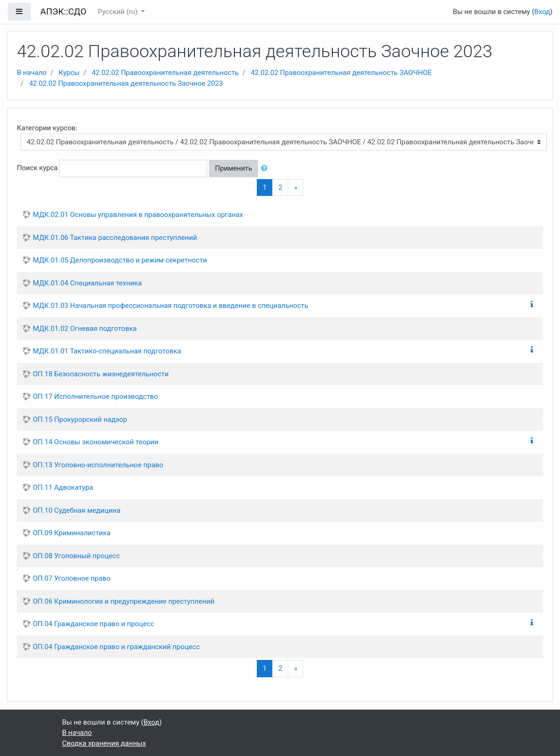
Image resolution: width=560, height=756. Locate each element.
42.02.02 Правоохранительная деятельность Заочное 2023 (126, 83)
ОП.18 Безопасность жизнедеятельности (101, 374)
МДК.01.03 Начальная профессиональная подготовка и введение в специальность (171, 306)
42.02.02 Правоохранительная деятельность (165, 73)
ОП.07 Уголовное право (72, 578)
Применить (234, 168)
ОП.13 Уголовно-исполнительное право (98, 465)
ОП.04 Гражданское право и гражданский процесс (116, 647)
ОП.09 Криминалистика (72, 533)
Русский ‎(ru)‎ (118, 12)
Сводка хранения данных (104, 743)
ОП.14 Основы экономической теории (96, 442)
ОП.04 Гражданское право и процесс (93, 624)
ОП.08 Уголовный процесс (76, 556)
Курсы (69, 73)
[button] (266, 168)
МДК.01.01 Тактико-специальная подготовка (107, 351)
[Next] (295, 188)
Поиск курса (37, 168)
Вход (542, 12)
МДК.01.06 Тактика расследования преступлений (115, 238)
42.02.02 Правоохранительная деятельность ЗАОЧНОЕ (341, 73)
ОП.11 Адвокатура (63, 487)
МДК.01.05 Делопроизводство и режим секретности (120, 260)
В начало (32, 73)
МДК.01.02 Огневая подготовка (85, 329)
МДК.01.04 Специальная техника (87, 283)
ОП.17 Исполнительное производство (95, 397)
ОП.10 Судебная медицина (77, 510)
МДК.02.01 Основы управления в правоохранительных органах (138, 215)
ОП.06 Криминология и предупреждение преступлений (124, 601)
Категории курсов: (47, 128)
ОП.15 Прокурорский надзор (80, 419)
